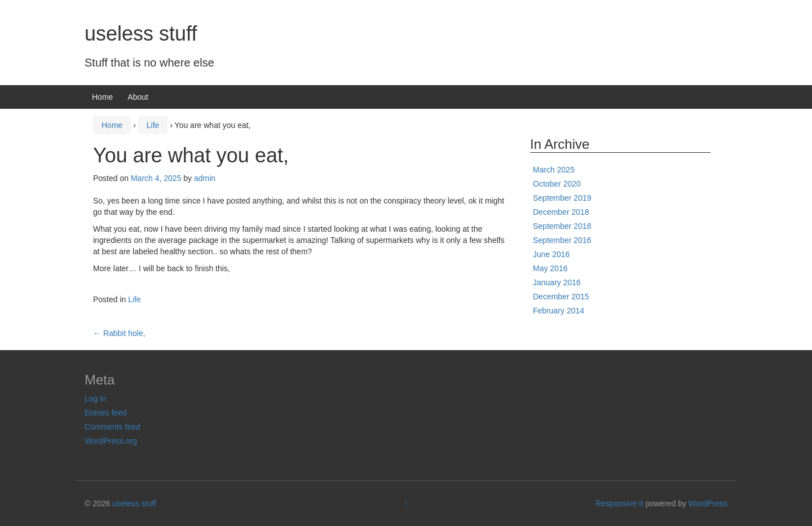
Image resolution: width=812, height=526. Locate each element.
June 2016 (551, 254)
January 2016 (557, 282)
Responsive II (619, 503)
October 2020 (557, 184)
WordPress (708, 503)
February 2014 (559, 311)
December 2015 (561, 297)
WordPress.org (111, 441)
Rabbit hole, (119, 333)
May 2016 (550, 268)
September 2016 (562, 240)
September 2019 (562, 198)
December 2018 (561, 212)
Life (153, 125)
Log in (95, 399)
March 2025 (554, 170)
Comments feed (112, 427)
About (138, 97)
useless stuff (141, 34)
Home (102, 97)
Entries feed (106, 413)
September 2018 (562, 226)
